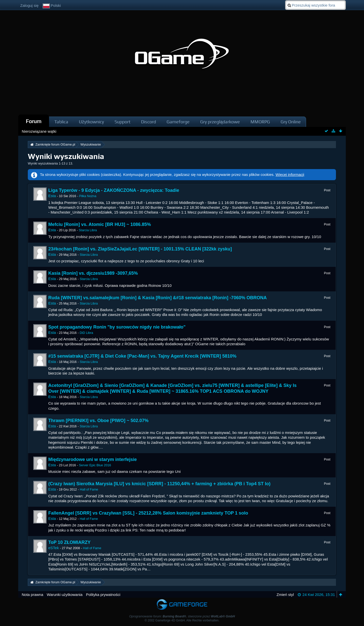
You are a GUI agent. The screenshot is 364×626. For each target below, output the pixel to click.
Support (122, 122)
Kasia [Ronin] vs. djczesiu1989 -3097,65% (93, 273)
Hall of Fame (89, 489)
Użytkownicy (91, 122)
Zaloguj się (29, 5)
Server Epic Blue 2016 (95, 465)
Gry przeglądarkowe (220, 122)
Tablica (61, 122)
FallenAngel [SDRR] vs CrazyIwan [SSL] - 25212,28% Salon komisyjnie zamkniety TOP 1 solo (148, 513)
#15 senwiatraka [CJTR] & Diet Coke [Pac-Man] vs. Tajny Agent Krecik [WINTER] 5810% (142, 356)
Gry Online (291, 122)
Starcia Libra (88, 230)
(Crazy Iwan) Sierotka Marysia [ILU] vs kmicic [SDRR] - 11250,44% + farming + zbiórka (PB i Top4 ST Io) (159, 484)
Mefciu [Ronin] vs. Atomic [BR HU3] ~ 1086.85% (100, 224)
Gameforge (178, 122)
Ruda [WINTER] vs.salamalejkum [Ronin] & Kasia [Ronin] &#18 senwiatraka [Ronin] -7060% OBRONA (157, 298)
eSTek (54, 548)
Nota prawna (32, 595)
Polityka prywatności (103, 595)
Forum (34, 121)
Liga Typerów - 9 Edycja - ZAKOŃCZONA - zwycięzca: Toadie (114, 190)
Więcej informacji (290, 175)
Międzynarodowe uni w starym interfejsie (93, 459)
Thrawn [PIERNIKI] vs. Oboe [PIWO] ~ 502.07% (98, 421)
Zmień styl (285, 595)
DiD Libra (86, 333)
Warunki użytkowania (65, 595)
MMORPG (260, 122)
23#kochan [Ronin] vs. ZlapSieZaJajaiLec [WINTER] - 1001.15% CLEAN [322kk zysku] (140, 249)
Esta (52, 196)
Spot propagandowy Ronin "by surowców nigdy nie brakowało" (117, 327)
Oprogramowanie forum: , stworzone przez (182, 616)
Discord (149, 122)
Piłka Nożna (88, 196)
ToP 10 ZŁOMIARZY (69, 542)
